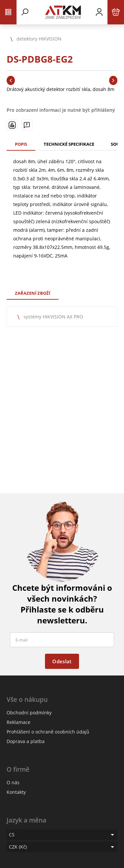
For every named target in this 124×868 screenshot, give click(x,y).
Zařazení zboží (33, 293)
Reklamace (19, 722)
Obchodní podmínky (29, 713)
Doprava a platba (26, 741)
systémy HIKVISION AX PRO (53, 317)
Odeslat (62, 661)
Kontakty (16, 792)
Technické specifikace (69, 144)
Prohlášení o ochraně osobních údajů (48, 732)
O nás (13, 782)
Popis (21, 144)
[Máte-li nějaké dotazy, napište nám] (27, 125)
